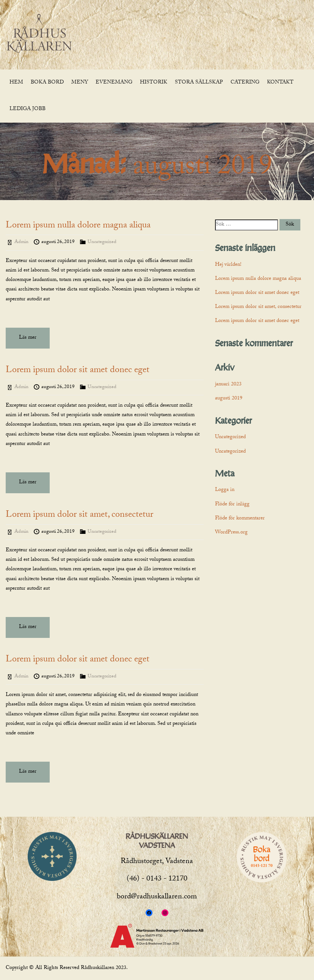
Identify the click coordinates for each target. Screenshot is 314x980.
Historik (154, 83)
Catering (245, 83)
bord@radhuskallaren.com (157, 897)
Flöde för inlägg (232, 505)
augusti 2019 (229, 399)
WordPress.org (231, 533)
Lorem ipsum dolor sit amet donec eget (78, 371)
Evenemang (114, 83)
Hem (16, 83)
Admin (21, 242)
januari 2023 (228, 385)
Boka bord (47, 83)
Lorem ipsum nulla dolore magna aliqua (78, 226)
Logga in (225, 490)
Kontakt (280, 83)
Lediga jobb (27, 109)
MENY (80, 83)
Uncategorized (102, 242)
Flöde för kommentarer (240, 519)
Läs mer (28, 338)
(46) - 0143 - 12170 (157, 879)
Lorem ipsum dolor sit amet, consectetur (79, 515)
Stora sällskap (199, 83)
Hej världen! (228, 265)
